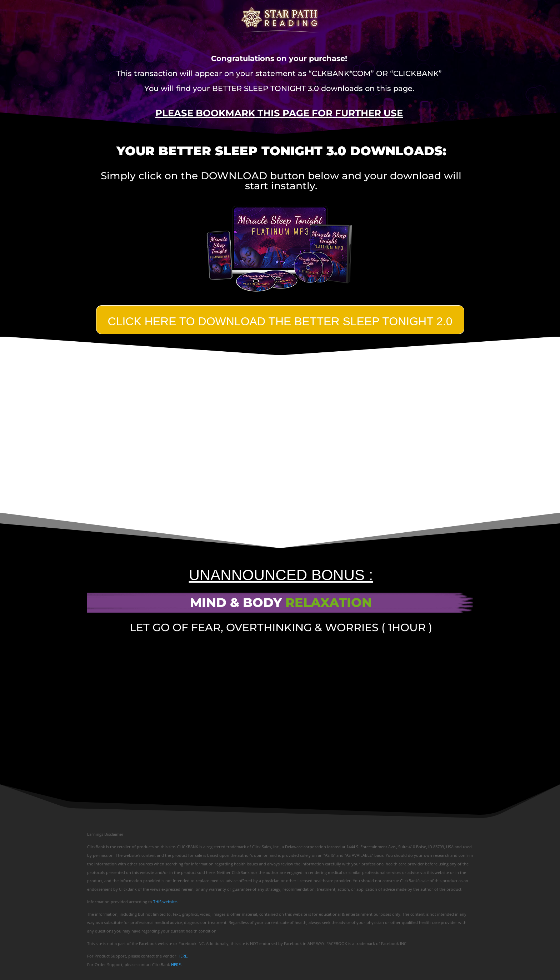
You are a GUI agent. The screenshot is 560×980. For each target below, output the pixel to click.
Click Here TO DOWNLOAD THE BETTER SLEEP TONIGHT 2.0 (280, 321)
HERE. (183, 956)
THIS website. (166, 902)
